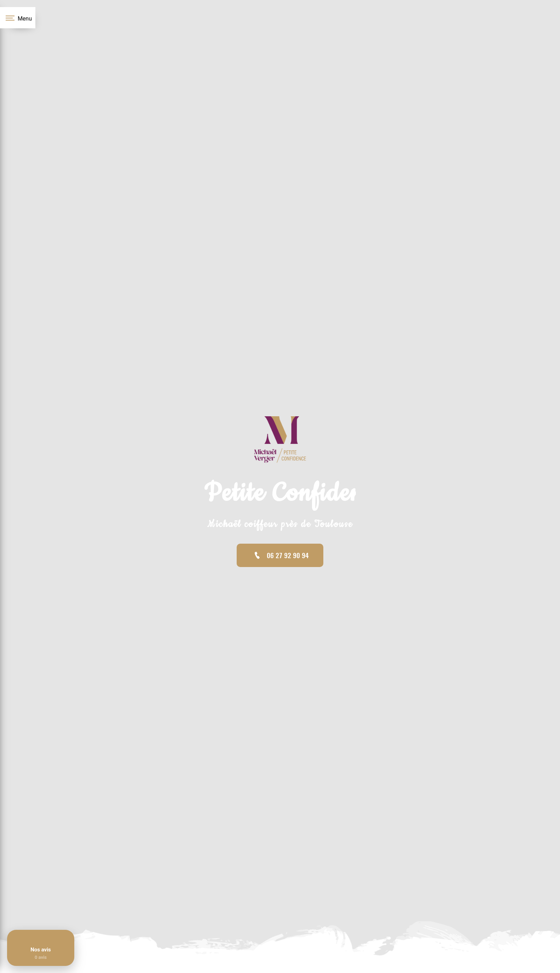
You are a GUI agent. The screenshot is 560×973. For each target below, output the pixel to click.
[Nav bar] (18, 18)
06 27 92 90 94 (280, 555)
